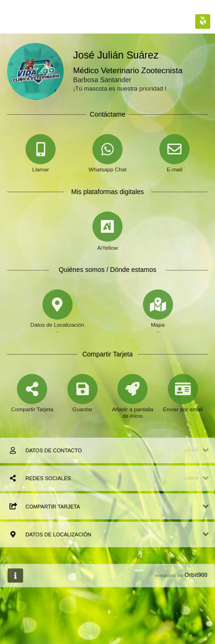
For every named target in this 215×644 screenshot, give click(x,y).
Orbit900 (196, 575)
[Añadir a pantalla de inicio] (133, 404)
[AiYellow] (107, 232)
